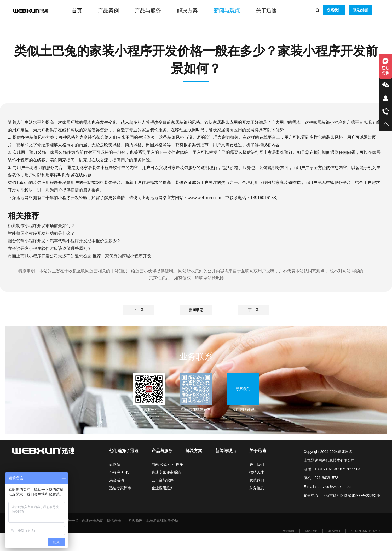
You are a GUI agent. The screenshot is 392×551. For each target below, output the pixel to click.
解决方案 (187, 10)
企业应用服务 (163, 488)
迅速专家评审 (120, 488)
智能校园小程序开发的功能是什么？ (41, 233)
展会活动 (117, 480)
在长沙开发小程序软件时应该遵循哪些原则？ (50, 248)
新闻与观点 (227, 10)
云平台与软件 (163, 480)
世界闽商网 (134, 520)
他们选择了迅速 (124, 451)
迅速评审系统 (93, 520)
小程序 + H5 (119, 472)
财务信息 (257, 488)
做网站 (115, 464)
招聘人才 (257, 472)
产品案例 (108, 10)
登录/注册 (361, 10)
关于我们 (257, 464)
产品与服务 (148, 10)
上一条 (139, 310)
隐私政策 (311, 531)
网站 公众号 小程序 (167, 464)
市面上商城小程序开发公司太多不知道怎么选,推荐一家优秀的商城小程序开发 (79, 256)
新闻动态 (196, 310)
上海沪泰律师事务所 (162, 520)
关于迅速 (266, 10)
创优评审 (114, 520)
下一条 (253, 310)
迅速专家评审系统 (166, 472)
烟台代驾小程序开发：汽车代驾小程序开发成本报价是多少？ (64, 241)
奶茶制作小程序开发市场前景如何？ (41, 226)
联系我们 (334, 10)
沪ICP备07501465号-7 (366, 531)
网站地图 (288, 531)
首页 (77, 10)
